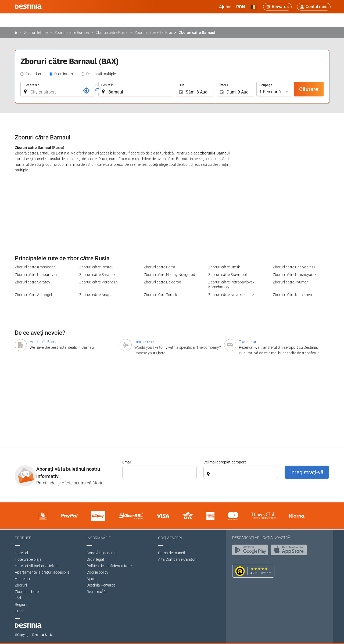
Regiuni (21, 605)
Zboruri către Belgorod (162, 282)
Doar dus (33, 74)
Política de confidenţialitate (109, 566)
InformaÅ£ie (99, 538)
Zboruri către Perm (159, 267)
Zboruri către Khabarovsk (36, 275)
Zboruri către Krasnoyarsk (295, 275)
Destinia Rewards (101, 585)
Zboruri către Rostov (96, 267)
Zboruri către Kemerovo (292, 295)
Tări (18, 598)
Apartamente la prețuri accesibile (42, 572)
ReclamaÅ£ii (97, 592)
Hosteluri (22, 579)
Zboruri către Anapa (96, 295)
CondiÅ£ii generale (102, 553)
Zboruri (21, 585)
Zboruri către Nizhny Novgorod (169, 275)
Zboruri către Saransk (97, 275)
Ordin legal (95, 559)
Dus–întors (64, 74)
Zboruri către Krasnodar (35, 267)
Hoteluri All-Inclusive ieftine (37, 566)
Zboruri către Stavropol (227, 275)
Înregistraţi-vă (307, 472)
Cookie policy (97, 572)
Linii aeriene (144, 342)
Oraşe (20, 611)
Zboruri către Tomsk (160, 295)
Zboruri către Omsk (224, 267)
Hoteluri (21, 553)
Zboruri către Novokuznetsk (231, 295)
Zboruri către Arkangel (33, 295)
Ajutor (92, 579)
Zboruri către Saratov (33, 282)
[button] (241, 7)
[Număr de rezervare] (86, 91)
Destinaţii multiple (101, 74)
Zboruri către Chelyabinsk (294, 267)
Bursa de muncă (172, 553)
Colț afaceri (170, 538)
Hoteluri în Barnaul (45, 342)
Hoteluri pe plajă (28, 559)
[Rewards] (277, 7)
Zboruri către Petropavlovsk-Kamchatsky (232, 285)
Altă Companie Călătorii (178, 559)
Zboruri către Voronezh (98, 282)
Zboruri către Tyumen (291, 282)
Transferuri (248, 342)
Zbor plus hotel (27, 592)
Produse (23, 538)
